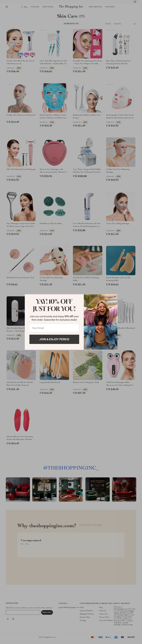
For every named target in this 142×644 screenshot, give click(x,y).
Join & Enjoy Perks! (54, 339)
